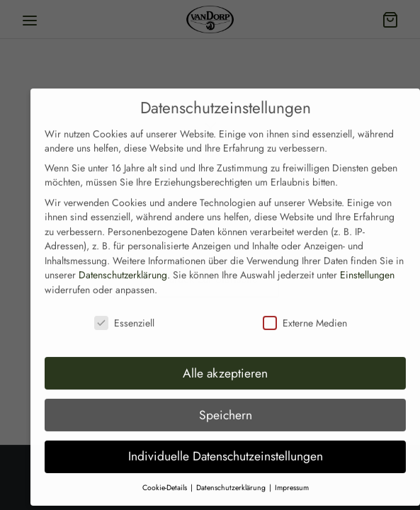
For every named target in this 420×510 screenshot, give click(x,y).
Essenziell (124, 305)
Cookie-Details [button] (166, 471)
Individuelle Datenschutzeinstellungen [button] (226, 439)
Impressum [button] (292, 471)
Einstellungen (367, 258)
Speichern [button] (226, 397)
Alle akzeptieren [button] (225, 356)
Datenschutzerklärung (123, 258)
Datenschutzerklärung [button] (232, 471)
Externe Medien (305, 305)
